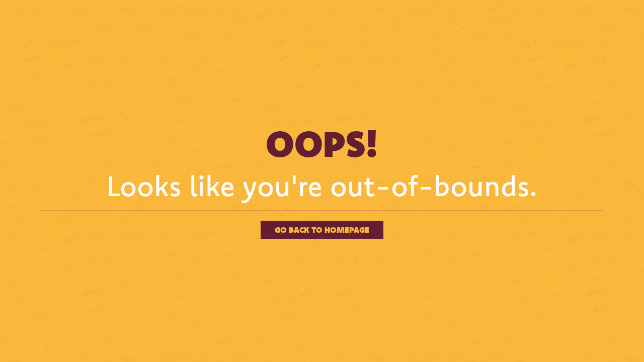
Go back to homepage (322, 230)
